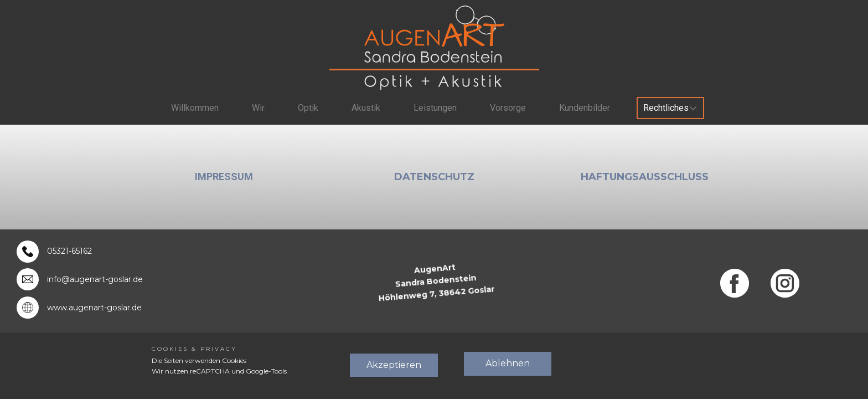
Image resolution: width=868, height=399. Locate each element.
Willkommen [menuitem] (195, 108)
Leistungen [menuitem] (435, 108)
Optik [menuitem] (308, 108)
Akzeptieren (394, 365)
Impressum (224, 177)
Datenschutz (434, 177)
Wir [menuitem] (258, 108)
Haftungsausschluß (645, 177)
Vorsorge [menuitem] (508, 108)
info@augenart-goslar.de (95, 279)
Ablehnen (508, 363)
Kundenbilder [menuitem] (585, 108)
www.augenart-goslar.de (94, 308)
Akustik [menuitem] (366, 108)
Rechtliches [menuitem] (666, 108)
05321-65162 (69, 251)
